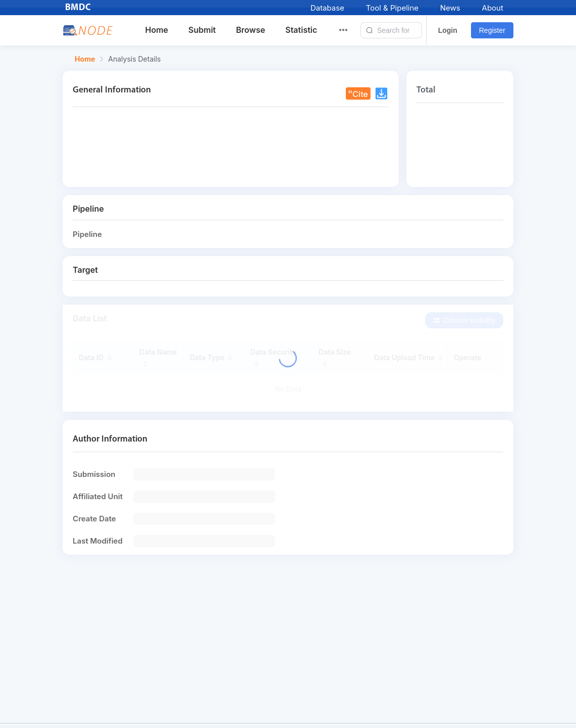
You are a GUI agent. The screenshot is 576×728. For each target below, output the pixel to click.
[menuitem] (349, 30)
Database (327, 8)
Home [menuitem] (157, 30)
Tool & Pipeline (392, 8)
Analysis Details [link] (134, 59)
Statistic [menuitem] (301, 30)
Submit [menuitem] (202, 30)
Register (492, 30)
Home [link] (85, 59)
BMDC (78, 8)
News (450, 8)
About (493, 8)
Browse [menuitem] (250, 30)
